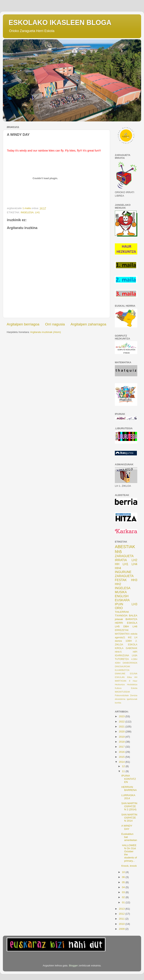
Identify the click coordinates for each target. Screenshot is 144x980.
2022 (122, 722)
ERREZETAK (122, 630)
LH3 (134, 604)
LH (136, 637)
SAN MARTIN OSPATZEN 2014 (129, 818)
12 (124, 766)
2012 (122, 914)
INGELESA (27, 212)
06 (124, 877)
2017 (122, 747)
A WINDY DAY (127, 827)
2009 (122, 929)
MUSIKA (121, 592)
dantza (118, 641)
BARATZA (131, 619)
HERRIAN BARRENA (129, 789)
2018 (122, 742)
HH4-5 (118, 652)
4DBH (118, 663)
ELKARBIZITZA (122, 670)
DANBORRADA (130, 663)
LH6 (135, 626)
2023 (122, 716)
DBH (126, 626)
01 (124, 902)
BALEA (133, 616)
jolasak (119, 619)
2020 (122, 732)
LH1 (37, 212)
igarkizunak (132, 699)
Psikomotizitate (122, 695)
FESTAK (121, 580)
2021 (122, 727)
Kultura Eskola (126, 688)
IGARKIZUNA (122, 656)
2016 (122, 752)
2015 (122, 757)
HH (117, 564)
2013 (122, 909)
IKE (130, 637)
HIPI (135, 652)
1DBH (128, 641)
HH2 (118, 584)
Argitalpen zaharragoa (88, 324)
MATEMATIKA (122, 634)
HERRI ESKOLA (126, 623)
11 (124, 771)
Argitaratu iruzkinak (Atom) (45, 332)
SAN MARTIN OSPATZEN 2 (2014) (129, 806)
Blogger (73, 966)
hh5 (118, 552)
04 (124, 887)
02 (124, 897)
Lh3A (135, 656)
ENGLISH (122, 596)
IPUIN (119, 604)
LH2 (134, 560)
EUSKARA (122, 600)
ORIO (119, 608)
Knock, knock (129, 866)
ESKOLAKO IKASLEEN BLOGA (60, 23)
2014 (122, 762)
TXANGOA (121, 616)
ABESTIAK (125, 547)
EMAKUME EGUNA (126, 674)
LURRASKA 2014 (128, 797)
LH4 (134, 564)
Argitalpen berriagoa (23, 324)
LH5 (117, 626)
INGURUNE (123, 572)
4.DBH (134, 659)
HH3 (134, 580)
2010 (122, 924)
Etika (129, 677)
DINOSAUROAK (123, 666)
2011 (122, 919)
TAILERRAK (122, 612)
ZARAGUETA (124, 576)
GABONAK (132, 648)
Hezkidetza (132, 684)
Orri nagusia (55, 324)
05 (124, 882)
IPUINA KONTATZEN (129, 779)
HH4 (118, 568)
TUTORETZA (122, 659)
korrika (118, 703)
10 (124, 872)
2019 (122, 737)
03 (124, 892)
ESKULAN (120, 677)
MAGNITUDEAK (122, 692)
